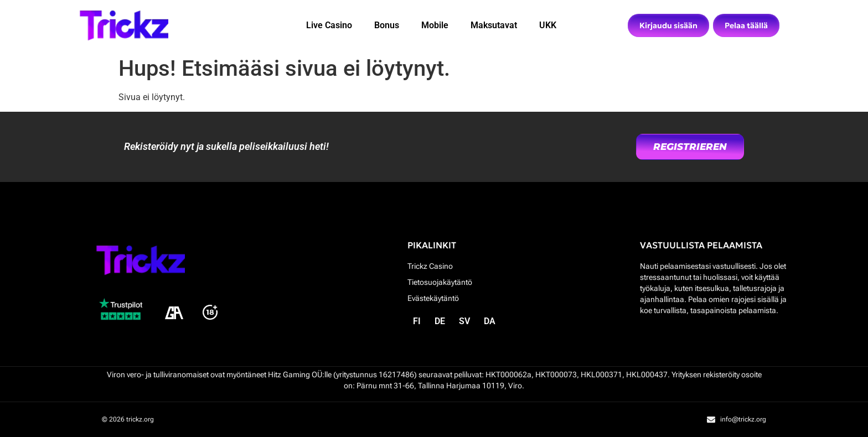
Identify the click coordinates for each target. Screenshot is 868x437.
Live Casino (329, 25)
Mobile (435, 25)
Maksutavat (494, 25)
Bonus (387, 25)
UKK (548, 25)
